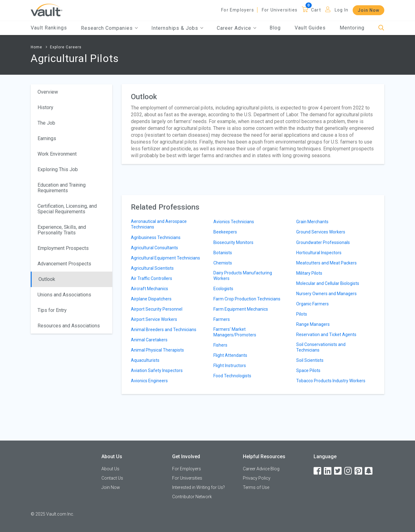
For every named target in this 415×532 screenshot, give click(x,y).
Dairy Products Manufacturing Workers (243, 276)
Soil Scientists (310, 360)
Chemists (223, 263)
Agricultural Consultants (154, 248)
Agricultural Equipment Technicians (165, 258)
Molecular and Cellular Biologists (328, 283)
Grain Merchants (312, 222)
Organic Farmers (312, 304)
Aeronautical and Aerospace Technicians (159, 224)
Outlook (47, 279)
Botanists (223, 253)
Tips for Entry (52, 310)
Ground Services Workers (321, 232)
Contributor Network (192, 497)
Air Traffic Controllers (152, 278)
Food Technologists (232, 376)
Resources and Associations (69, 326)
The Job (46, 123)
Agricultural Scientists (152, 268)
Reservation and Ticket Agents (326, 335)
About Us (110, 469)
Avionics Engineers (149, 381)
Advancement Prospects (64, 264)
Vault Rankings (49, 28)
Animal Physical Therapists (157, 350)
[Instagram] (349, 471)
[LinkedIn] (328, 471)
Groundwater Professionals (323, 242)
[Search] (381, 28)
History (45, 107)
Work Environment (57, 154)
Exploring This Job (58, 169)
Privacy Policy (257, 478)
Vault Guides (310, 28)
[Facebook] (318, 471)
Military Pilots (309, 273)
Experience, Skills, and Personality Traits (62, 230)
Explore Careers (66, 47)
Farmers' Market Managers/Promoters (235, 332)
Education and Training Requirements (62, 188)
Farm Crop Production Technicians (247, 299)
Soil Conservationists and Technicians (321, 347)
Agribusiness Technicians (156, 237)
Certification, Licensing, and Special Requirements (67, 209)
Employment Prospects (63, 248)
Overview (48, 92)
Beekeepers (225, 232)
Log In (341, 10)
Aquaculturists (145, 360)
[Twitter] (338, 471)
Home (36, 47)
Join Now (368, 10)
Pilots (302, 314)
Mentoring (352, 28)
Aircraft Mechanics (149, 289)
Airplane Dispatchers (151, 299)
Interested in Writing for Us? (199, 487)
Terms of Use (256, 487)
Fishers (220, 345)
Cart (316, 10)
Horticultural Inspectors (319, 253)
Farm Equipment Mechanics (241, 309)
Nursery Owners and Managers (326, 294)
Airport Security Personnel (157, 309)
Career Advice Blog (261, 469)
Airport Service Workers (154, 319)
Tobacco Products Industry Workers (331, 381)
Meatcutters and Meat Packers (326, 263)
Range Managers (313, 324)
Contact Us (112, 478)
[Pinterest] (359, 471)
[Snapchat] (369, 471)
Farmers (222, 319)
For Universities (280, 10)
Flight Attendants (230, 355)
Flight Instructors (230, 366)
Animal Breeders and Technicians (164, 330)
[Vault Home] (47, 10)
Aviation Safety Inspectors (157, 370)
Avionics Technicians (234, 222)
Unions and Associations (64, 295)
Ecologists (223, 289)
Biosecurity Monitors (233, 242)
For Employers (238, 10)
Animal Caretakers (149, 340)
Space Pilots (308, 370)
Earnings (47, 138)
